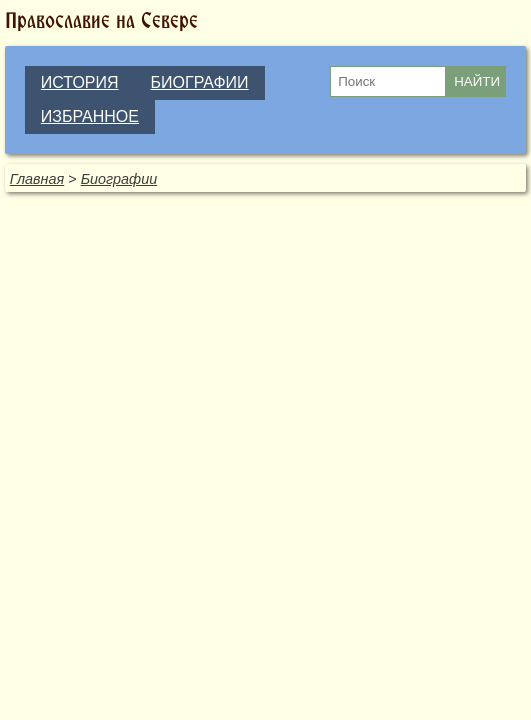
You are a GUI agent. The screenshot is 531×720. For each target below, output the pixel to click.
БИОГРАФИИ (200, 82)
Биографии (119, 179)
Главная (37, 179)
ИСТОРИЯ (80, 82)
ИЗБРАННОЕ (90, 116)
